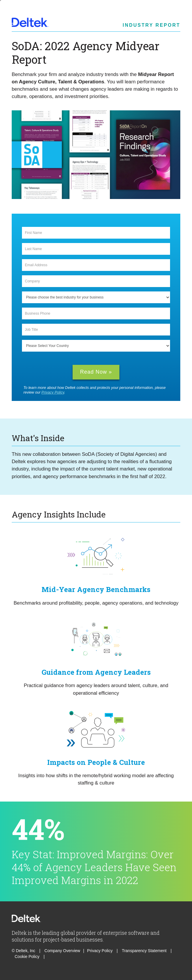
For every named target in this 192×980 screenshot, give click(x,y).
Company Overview (62, 951)
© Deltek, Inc (24, 951)
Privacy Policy (53, 392)
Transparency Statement (144, 951)
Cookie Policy (28, 957)
